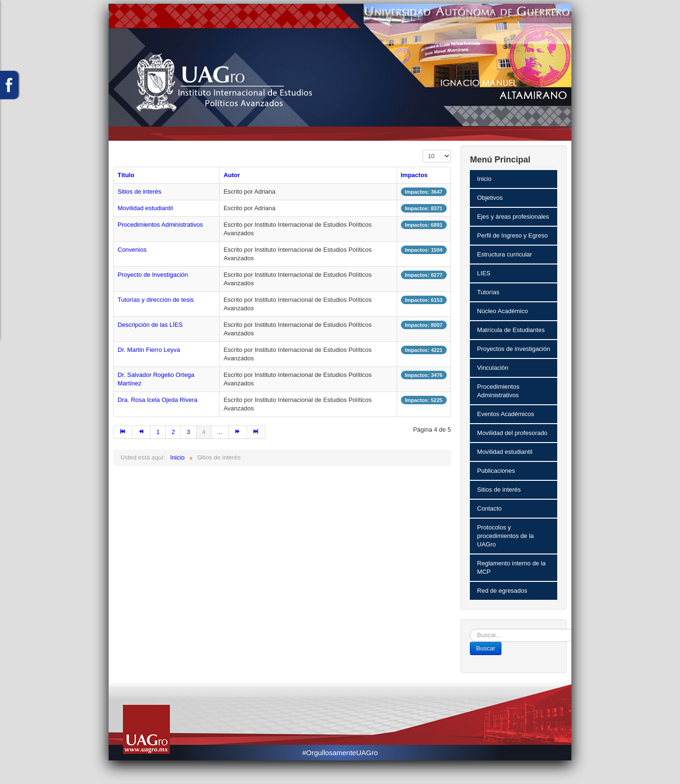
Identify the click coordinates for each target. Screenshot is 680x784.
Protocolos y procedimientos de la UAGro (505, 536)
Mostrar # (423, 150)
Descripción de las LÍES (150, 325)
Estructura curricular (504, 254)
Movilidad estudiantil (145, 208)
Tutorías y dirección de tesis (156, 300)
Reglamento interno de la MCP (511, 567)
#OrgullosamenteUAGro (340, 753)
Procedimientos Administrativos (160, 225)
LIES (484, 273)
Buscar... (470, 629)
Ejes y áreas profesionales (513, 217)
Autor (232, 175)
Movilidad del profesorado (512, 433)
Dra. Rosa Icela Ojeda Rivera (157, 400)
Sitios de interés (140, 192)
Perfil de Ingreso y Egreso (512, 235)
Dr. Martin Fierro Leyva (149, 350)
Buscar (485, 648)
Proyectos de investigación (514, 349)
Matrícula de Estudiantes (511, 330)
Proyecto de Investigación (153, 275)
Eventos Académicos (506, 414)
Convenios (132, 250)
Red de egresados (502, 591)
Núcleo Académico (502, 311)
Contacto (489, 508)
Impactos (414, 175)
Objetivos (490, 198)
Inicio (484, 179)
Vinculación (493, 368)
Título (126, 175)
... (220, 432)
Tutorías (488, 292)
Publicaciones (496, 471)
